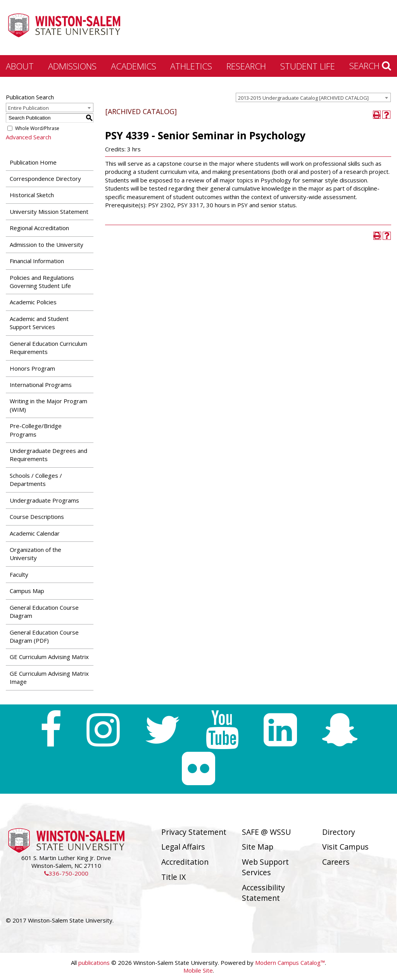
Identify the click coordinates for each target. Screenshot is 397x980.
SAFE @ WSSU (266, 832)
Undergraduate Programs (44, 500)
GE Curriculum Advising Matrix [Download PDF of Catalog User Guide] (49, 657)
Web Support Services (265, 867)
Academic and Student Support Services (39, 323)
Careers (336, 862)
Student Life (308, 66)
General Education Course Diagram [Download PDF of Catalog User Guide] (44, 611)
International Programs (41, 385)
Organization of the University (35, 554)
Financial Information (37, 261)
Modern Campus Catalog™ (290, 963)
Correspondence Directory (45, 179)
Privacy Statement (194, 832)
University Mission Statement (49, 212)
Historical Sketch (32, 195)
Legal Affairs (183, 847)
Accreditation (185, 862)
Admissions (72, 66)
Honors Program (32, 368)
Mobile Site (198, 970)
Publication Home (33, 162)
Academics (134, 66)
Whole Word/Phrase (37, 128)
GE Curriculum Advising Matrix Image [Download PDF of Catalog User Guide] (49, 677)
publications (94, 963)
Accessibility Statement (263, 893)
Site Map (258, 847)
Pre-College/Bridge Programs (36, 430)
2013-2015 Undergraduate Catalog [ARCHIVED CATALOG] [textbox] (303, 98)
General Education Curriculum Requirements (48, 348)
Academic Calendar (35, 533)
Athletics (191, 66)
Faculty (19, 574)
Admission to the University (47, 245)
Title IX (173, 877)
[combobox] (313, 97)
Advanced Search (28, 137)
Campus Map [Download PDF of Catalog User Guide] (27, 591)
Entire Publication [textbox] (28, 108)
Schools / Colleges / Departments (36, 480)
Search (370, 66)
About (20, 66)
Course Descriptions (37, 517)
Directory (339, 832)
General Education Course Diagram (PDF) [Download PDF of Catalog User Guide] (44, 636)
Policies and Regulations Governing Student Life (42, 282)
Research (246, 66)
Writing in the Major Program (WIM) (48, 405)
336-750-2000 (66, 873)
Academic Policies (33, 302)
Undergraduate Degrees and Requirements (48, 455)
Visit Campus (345, 847)
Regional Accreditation (39, 228)
